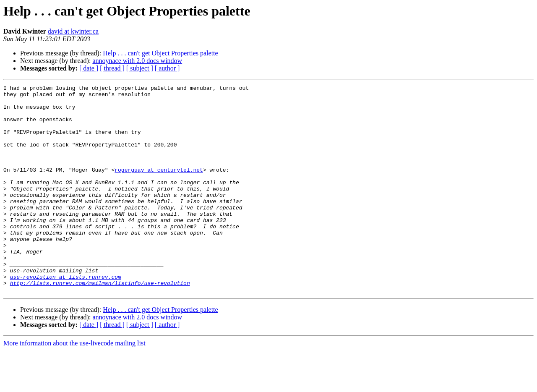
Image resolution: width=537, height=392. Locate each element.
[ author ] (167, 68)
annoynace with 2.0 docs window (137, 61)
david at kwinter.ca (73, 31)
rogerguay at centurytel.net (159, 187)
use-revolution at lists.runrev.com (66, 316)
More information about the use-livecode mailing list (74, 385)
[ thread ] (112, 68)
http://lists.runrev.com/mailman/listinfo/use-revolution (100, 323)
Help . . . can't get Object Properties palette (160, 53)
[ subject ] (140, 68)
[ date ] (89, 68)
